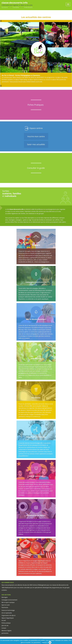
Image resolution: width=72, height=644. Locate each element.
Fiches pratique (6, 623)
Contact (4, 628)
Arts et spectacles (7, 613)
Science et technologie (8, 610)
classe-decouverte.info (15, 3)
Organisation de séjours (9, 615)
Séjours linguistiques (8, 618)
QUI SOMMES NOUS (8, 582)
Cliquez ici (45, 642)
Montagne (5, 597)
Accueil (4, 620)
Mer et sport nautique (8, 602)
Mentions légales (7, 631)
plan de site (5, 626)
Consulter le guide (36, 168)
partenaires (5, 633)
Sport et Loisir (6, 605)
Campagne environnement (9, 600)
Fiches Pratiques (36, 105)
